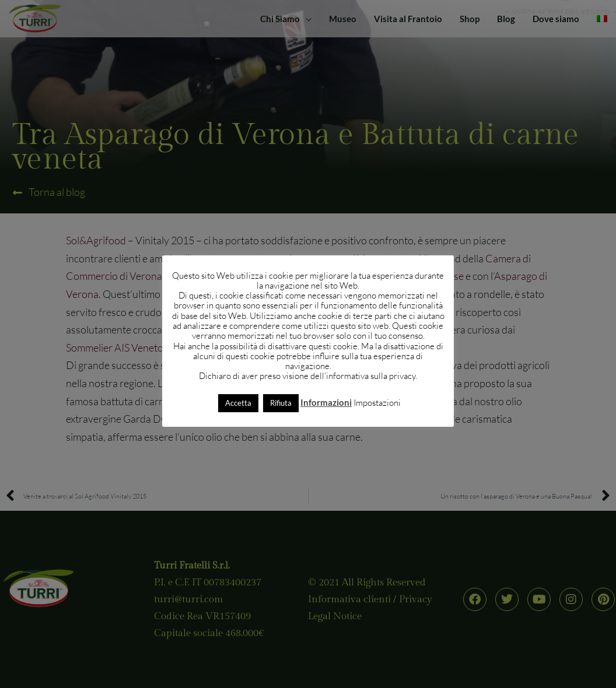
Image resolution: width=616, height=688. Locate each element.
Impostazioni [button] (377, 403)
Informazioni (326, 402)
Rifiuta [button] (281, 403)
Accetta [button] (238, 403)
